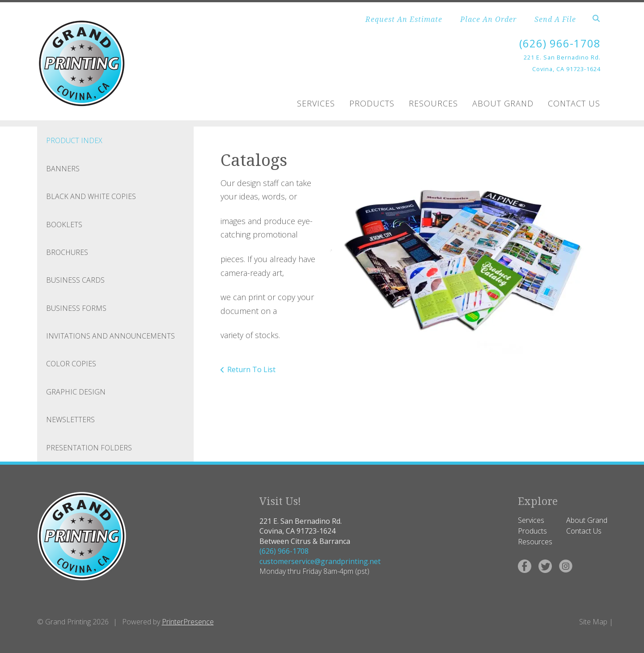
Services (316, 103)
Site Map (593, 621)
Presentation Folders (89, 447)
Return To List (251, 369)
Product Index (74, 140)
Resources (433, 103)
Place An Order (488, 19)
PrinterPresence (188, 621)
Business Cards (75, 280)
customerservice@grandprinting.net (320, 561)
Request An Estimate (404, 19)
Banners (63, 168)
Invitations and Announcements (110, 335)
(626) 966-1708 (560, 43)
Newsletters (70, 419)
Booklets (64, 224)
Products (372, 103)
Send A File (555, 19)
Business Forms (76, 308)
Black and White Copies (91, 196)
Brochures (67, 252)
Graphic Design (76, 391)
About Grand (503, 103)
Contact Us (574, 103)
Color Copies (71, 364)
